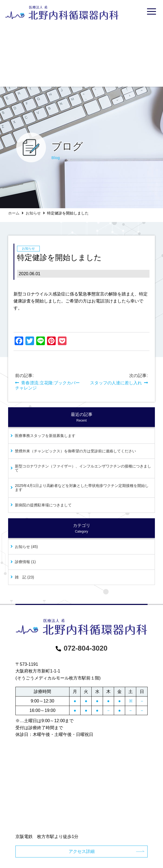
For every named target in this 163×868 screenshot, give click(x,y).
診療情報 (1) (25, 562)
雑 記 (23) (24, 577)
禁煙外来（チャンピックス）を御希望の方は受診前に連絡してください (75, 451)
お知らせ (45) (26, 547)
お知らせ (33, 213)
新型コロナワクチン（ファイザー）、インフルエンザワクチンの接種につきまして (83, 468)
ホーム (14, 213)
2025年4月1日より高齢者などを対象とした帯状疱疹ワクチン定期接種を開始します (82, 488)
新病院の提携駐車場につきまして (43, 505)
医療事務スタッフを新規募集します (45, 436)
